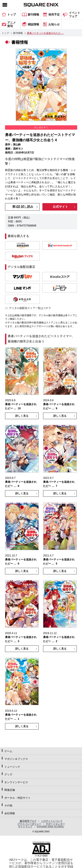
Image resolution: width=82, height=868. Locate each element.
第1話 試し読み (23, 207)
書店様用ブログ (28, 821)
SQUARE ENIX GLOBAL (50, 826)
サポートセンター (55, 824)
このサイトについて (52, 821)
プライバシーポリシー (29, 824)
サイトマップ (25, 826)
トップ (5, 33)
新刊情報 (18, 33)
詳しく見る (22, 416)
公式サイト (60, 207)
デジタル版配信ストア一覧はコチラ (30, 308)
